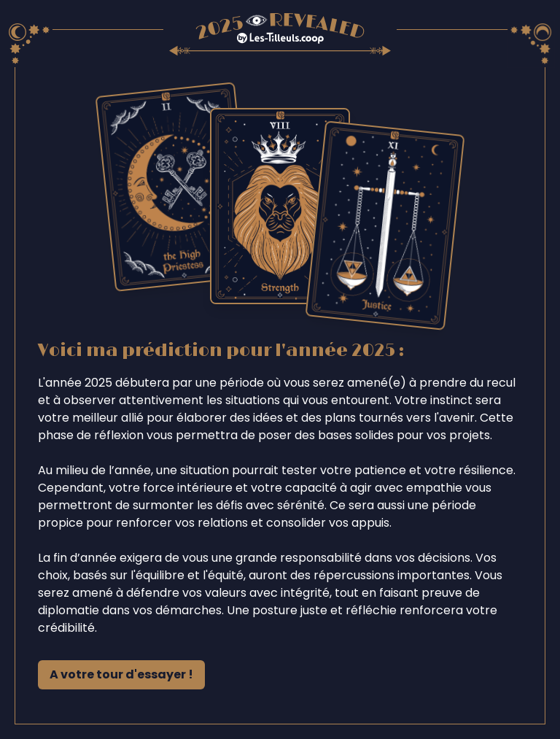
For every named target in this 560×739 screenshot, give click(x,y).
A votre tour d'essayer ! (121, 674)
